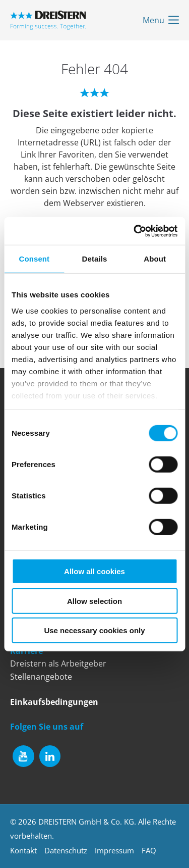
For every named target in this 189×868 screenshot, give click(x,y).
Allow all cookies (94, 571)
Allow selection (94, 601)
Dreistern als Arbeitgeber (58, 663)
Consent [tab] (34, 259)
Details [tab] (95, 259)
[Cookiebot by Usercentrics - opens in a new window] (135, 231)
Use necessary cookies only (94, 630)
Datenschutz (66, 850)
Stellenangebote (41, 677)
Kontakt (23, 850)
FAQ (149, 850)
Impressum (114, 850)
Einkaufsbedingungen (54, 702)
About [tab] (155, 259)
